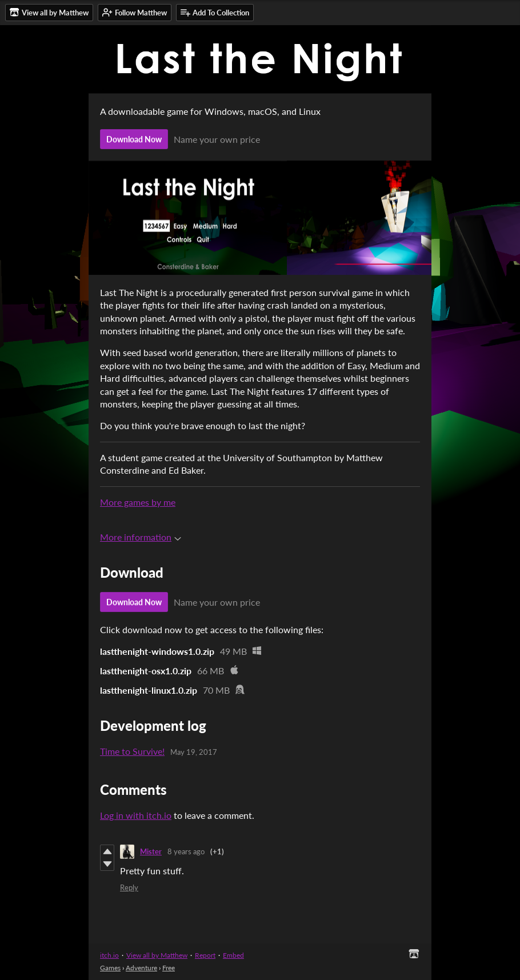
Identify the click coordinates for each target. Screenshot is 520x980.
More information (141, 537)
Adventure (141, 968)
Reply (129, 887)
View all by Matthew (157, 955)
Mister (151, 851)
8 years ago (186, 851)
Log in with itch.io (136, 815)
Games (110, 968)
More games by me (138, 502)
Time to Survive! (132, 751)
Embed (233, 955)
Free (169, 968)
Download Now (134, 139)
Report (205, 955)
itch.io (109, 955)
